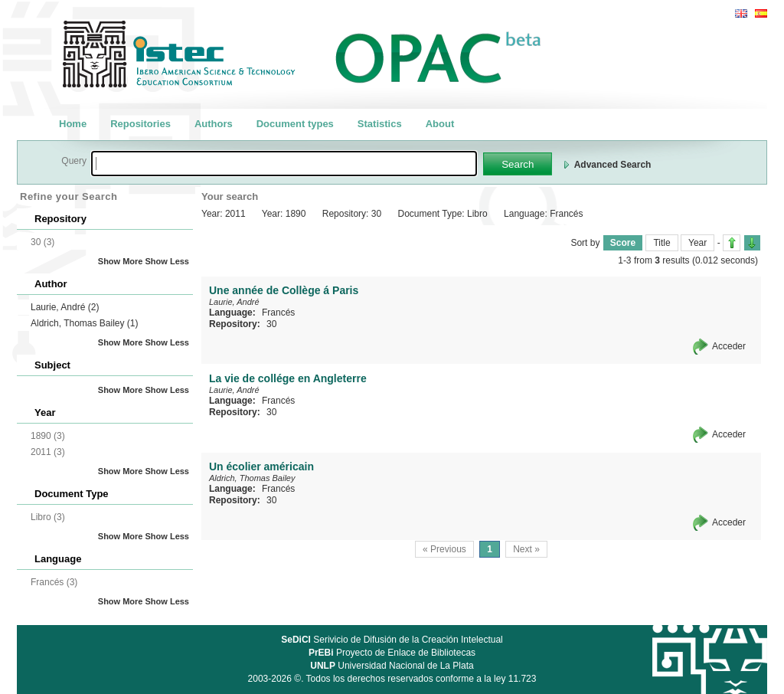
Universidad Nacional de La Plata (392, 666)
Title (661, 243)
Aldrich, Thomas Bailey (85, 323)
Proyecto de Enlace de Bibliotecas (392, 653)
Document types (295, 124)
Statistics (380, 124)
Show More (121, 261)
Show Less (167, 261)
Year (697, 243)
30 (271, 324)
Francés (278, 313)
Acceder (729, 346)
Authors (214, 124)
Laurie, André (65, 307)
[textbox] (284, 164)
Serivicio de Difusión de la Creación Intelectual (392, 640)
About (440, 124)
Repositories (140, 124)
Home (73, 124)
